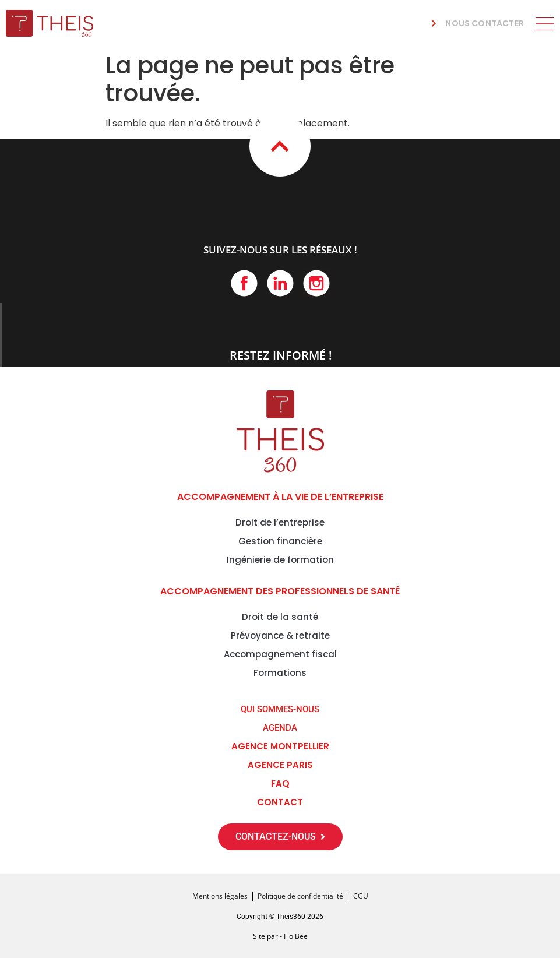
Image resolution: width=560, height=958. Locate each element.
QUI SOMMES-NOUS (280, 709)
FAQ (280, 783)
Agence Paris (280, 765)
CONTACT (280, 802)
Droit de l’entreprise (280, 522)
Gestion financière (280, 541)
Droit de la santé (280, 617)
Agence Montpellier (280, 746)
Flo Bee (296, 936)
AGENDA (280, 728)
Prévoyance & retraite (280, 635)
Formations (280, 673)
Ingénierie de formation (280, 560)
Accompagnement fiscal (280, 654)
